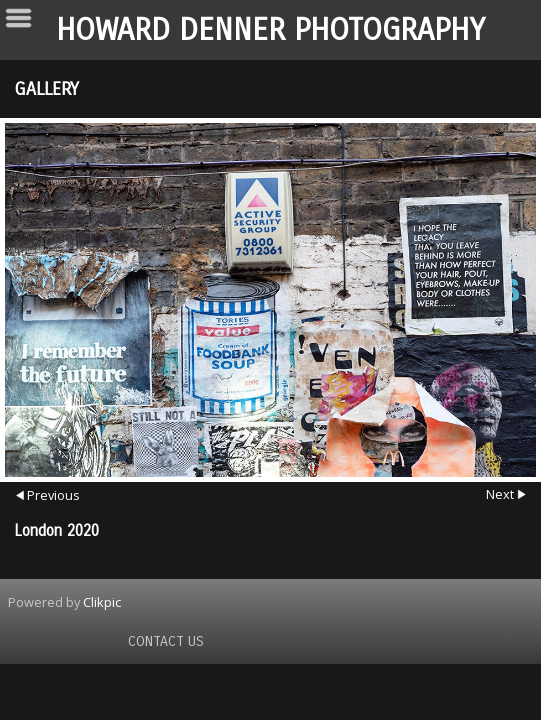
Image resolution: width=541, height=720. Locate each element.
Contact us (166, 641)
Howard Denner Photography (270, 30)
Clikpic (102, 602)
